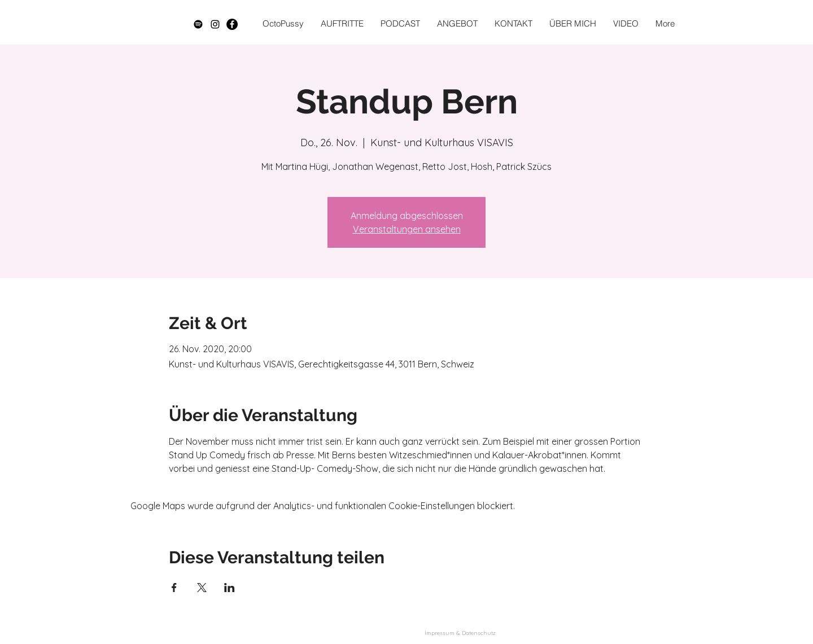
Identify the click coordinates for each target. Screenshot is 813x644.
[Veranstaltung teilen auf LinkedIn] (230, 588)
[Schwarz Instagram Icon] (215, 24)
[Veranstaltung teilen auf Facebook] (174, 588)
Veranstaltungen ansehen (407, 229)
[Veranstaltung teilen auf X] (202, 588)
